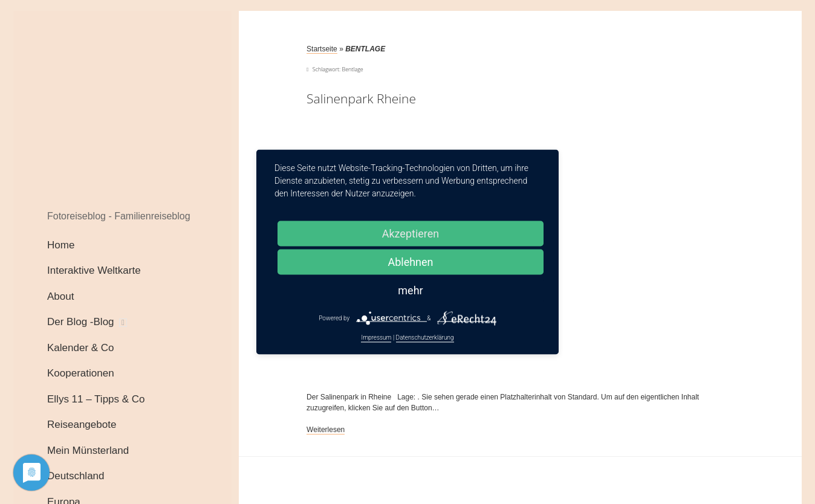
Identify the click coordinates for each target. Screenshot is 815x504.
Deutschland (76, 476)
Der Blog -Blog (81, 322)
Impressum (376, 338)
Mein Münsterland (88, 451)
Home (61, 245)
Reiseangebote (82, 425)
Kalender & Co (81, 348)
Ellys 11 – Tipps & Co (96, 399)
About (60, 296)
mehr (410, 290)
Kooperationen (81, 373)
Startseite (322, 49)
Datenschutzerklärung (425, 338)
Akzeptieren (411, 234)
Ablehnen (410, 262)
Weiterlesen (326, 430)
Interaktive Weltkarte (94, 270)
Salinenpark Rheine (361, 99)
